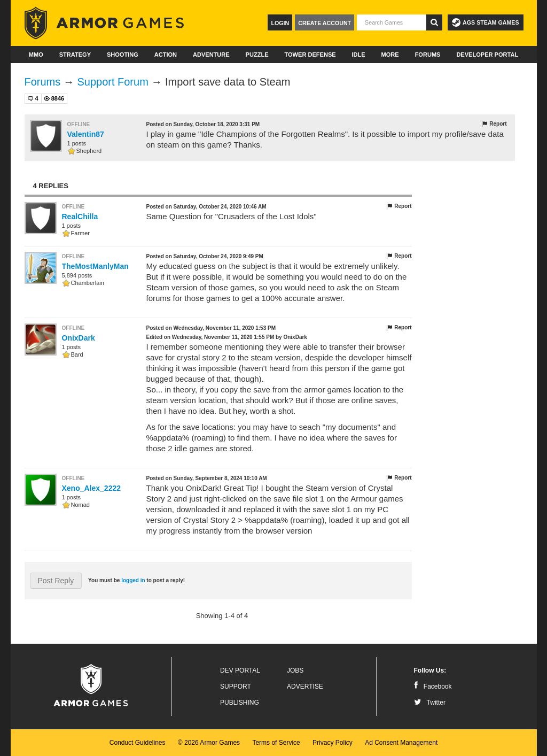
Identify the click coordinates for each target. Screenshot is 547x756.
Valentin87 (86, 134)
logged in (133, 580)
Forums (428, 55)
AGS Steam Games (485, 22)
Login (280, 23)
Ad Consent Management (401, 743)
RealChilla (80, 217)
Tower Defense (310, 55)
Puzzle (257, 55)
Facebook (433, 686)
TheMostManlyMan (95, 266)
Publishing (240, 703)
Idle (359, 55)
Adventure (211, 55)
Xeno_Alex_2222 (92, 488)
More (390, 55)
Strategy (75, 55)
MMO (36, 55)
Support (236, 686)
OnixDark (79, 338)
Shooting (123, 55)
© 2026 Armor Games (209, 743)
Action (166, 55)
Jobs (295, 670)
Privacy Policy (333, 743)
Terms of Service (276, 743)
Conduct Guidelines (138, 743)
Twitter (430, 703)
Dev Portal (240, 670)
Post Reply (56, 581)
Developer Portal (487, 55)
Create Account (325, 23)
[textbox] (392, 22)
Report (494, 124)
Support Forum (112, 82)
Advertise (305, 686)
